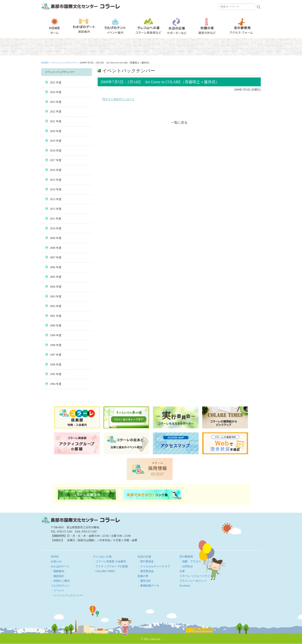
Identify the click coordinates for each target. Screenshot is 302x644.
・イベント (58, 590)
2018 (53, 151)
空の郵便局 (241, 26)
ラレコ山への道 (148, 26)
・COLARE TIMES (104, 571)
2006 (53, 267)
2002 (53, 306)
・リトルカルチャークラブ (154, 566)
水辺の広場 (177, 26)
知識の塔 (207, 26)
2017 (53, 160)
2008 (53, 248)
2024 (53, 92)
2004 (53, 287)
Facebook (185, 586)
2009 (53, 238)
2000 (53, 326)
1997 (53, 355)
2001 (53, 316)
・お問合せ (186, 566)
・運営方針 (144, 581)
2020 (53, 131)
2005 (53, 277)
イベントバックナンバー (64, 63)
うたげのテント (115, 26)
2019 (53, 141)
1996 (53, 365)
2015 (53, 180)
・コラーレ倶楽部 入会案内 (109, 561)
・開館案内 (58, 571)
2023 (53, 102)
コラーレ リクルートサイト (196, 576)
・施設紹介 (58, 576)
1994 (53, 384)
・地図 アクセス (190, 561)
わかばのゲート (84, 26)
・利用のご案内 (60, 581)
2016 (53, 170)
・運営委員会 (146, 571)
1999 (53, 335)
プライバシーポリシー (193, 581)
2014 (53, 189)
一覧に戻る (179, 123)
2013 (53, 199)
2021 (53, 121)
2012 (53, 209)
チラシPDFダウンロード (119, 99)
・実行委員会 (146, 561)
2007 (53, 258)
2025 (53, 83)
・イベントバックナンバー (67, 595)
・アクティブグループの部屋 (110, 566)
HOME (55, 26)
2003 (53, 297)
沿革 (182, 571)
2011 (52, 219)
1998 (53, 345)
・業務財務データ (148, 586)
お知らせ (56, 561)
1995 (53, 374)
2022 (53, 112)
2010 (53, 228)
